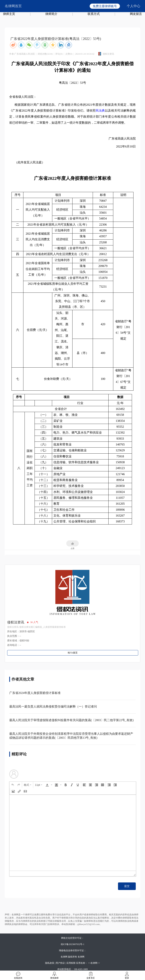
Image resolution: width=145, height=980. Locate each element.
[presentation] (13, 785)
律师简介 (51, 14)
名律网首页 (13, 6)
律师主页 (9, 14)
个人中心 (133, 6)
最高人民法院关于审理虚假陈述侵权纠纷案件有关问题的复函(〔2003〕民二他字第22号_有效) (71, 720)
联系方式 (94, 14)
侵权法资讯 (16, 622)
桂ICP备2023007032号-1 (73, 944)
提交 (127, 886)
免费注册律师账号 (105, 6)
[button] (13, 785)
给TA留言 (73, 653)
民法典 (100, 111)
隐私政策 (50, 963)
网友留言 (136, 14)
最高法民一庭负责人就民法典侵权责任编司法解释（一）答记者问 (53, 706)
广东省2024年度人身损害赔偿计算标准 (35, 693)
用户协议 (60, 963)
